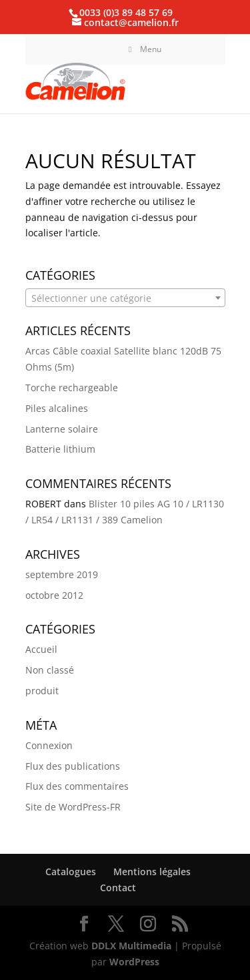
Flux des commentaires (77, 786)
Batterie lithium (60, 449)
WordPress (134, 962)
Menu (144, 49)
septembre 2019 (62, 574)
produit (42, 691)
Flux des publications (73, 766)
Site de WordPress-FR (73, 807)
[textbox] (125, 298)
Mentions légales (152, 872)
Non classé (50, 670)
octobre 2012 (54, 595)
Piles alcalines (57, 408)
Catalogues (71, 872)
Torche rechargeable (72, 388)
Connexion (49, 745)
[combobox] (125, 298)
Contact (118, 888)
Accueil (41, 649)
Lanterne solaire (62, 429)
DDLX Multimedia (131, 946)
